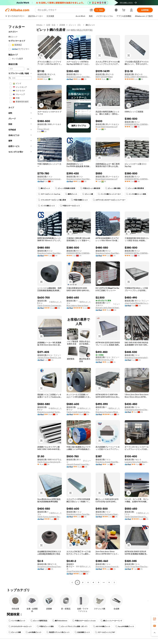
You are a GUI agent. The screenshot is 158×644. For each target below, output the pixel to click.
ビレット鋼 (88, 194)
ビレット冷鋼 (15, 632)
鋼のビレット (44, 188)
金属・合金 (51, 25)
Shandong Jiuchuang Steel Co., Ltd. (108, 514)
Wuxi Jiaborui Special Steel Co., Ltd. (79, 305)
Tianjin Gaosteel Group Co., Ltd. (137, 517)
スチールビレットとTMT (105, 632)
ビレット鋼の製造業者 (135, 188)
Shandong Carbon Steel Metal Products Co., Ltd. (79, 77)
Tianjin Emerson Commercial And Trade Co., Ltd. (50, 305)
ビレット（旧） (75, 25)
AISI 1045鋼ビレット (102, 626)
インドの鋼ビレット (46, 206)
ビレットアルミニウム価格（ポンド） (73, 626)
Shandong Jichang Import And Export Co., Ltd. (108, 567)
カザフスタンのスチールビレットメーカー (109, 200)
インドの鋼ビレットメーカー (109, 194)
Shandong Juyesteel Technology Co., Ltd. (50, 412)
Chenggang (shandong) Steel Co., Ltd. (137, 410)
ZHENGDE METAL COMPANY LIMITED (137, 124)
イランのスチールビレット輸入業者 (52, 200)
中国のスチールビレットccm (84, 621)
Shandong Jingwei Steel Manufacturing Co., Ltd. (108, 462)
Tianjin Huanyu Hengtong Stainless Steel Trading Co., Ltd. (50, 462)
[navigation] (20, 304)
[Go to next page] (114, 582)
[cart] (124, 10)
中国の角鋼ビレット (79, 200)
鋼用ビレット (71, 194)
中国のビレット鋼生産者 (90, 188)
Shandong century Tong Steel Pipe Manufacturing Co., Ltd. (79, 514)
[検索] (99, 10)
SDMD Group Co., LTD (105, 360)
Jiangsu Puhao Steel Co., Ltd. (49, 358)
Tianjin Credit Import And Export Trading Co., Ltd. (79, 412)
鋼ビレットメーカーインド (111, 621)
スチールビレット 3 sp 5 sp (49, 194)
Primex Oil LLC (43, 129)
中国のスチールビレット (70, 206)
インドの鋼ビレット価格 (136, 194)
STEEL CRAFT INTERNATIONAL (137, 77)
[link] (155, 619)
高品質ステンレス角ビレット (58, 632)
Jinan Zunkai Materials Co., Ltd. (137, 303)
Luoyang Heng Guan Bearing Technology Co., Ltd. (137, 462)
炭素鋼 (62, 25)
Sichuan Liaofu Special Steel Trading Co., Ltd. (108, 308)
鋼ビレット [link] (90, 25)
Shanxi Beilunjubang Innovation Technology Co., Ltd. (50, 179)
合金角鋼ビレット (82, 632)
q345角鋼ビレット (34, 632)
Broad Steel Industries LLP (107, 127)
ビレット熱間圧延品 (39, 621)
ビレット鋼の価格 (113, 188)
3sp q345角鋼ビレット (125, 626)
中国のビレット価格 (45, 626)
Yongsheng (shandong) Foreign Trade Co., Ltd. (50, 567)
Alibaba (39, 25)
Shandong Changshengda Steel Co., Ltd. (137, 358)
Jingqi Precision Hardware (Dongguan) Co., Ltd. (79, 571)
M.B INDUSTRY (44, 77)
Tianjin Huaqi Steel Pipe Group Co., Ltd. (137, 567)
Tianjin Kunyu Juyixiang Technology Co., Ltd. (50, 517)
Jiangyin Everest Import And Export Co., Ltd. (79, 464)
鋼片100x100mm (60, 621)
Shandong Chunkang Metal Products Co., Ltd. (108, 412)
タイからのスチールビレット (20, 626)
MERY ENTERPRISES (104, 77)
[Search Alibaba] (63, 10)
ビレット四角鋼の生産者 (65, 188)
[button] (91, 10)
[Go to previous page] (72, 582)
